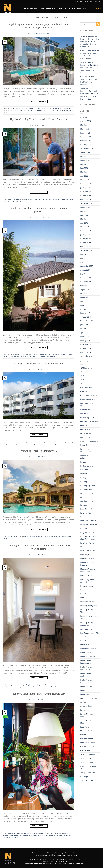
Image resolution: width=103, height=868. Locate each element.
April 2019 (84, 223)
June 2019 (84, 215)
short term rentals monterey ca (51, 687)
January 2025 (85, 133)
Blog (79, 8)
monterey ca (85, 555)
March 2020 (85, 180)
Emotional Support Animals (88, 457)
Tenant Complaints (88, 754)
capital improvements (89, 395)
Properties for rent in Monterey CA (39, 451)
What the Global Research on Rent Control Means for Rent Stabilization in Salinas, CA (90, 68)
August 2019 (85, 207)
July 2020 (84, 164)
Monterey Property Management (39, 442)
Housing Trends (86, 489)
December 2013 (86, 344)
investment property (51, 199)
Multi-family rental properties (87, 581)
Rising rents (85, 702)
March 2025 (85, 129)
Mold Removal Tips (88, 551)
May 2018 (84, 254)
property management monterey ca (28, 835)
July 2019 (84, 211)
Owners (72, 8)
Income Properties (87, 493)
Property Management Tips (89, 617)
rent (70, 835)
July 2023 (84, 156)
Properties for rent (88, 602)
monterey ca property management (19, 687)
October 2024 (85, 141)
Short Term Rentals (39, 108)
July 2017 (84, 274)
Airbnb (83, 384)
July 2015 (84, 293)
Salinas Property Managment (87, 722)
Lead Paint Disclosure (89, 525)
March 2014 (85, 337)
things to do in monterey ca (90, 767)
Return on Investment (89, 698)
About (87, 8)
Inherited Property (87, 501)
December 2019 (86, 192)
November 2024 (86, 137)
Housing (84, 482)
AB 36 (82, 376)
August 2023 (85, 152)
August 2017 (85, 270)
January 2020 (85, 188)
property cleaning (63, 199)
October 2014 (85, 317)
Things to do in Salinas (89, 773)
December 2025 (86, 117)
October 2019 (85, 199)
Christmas (84, 414)
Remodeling (85, 641)
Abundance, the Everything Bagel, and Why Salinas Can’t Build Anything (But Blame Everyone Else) (89, 94)
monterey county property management (39, 355)
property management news (48, 835)
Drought (84, 445)
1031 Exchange (86, 368)
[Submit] (98, 25)
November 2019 (86, 196)
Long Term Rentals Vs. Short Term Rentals (89, 538)
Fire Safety (84, 470)
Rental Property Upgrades (86, 681)
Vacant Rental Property (89, 780)
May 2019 (84, 219)
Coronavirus (85, 429)
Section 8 (84, 735)
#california (53, 833)
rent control (85, 645)
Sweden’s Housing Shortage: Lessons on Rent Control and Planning (89, 81)
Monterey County (87, 559)
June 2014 (84, 325)
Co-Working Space (87, 418)
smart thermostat (87, 747)
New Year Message (87, 586)
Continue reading (39, 101)
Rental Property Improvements (86, 662)
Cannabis (84, 392)
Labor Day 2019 (86, 509)
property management (50, 537)
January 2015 (85, 313)
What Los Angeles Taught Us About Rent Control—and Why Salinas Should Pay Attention (90, 55)
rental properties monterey (60, 444)
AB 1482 (83, 372)
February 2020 (86, 184)
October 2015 (85, 286)
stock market (85, 751)
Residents (62, 8)
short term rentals (51, 357)
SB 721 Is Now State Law (89, 731)
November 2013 (86, 348)
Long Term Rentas (14, 685)
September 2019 (87, 203)
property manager (63, 835)
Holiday (83, 478)
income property (39, 199)
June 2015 (84, 297)
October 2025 (85, 121)
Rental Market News (88, 657)
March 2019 (85, 227)
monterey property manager (58, 442)
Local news (84, 529)
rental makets (62, 537)
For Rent (67, 833)
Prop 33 (83, 598)
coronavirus (30, 199)
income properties (29, 537)
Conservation (85, 425)
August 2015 (85, 290)
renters (16, 837)
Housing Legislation (88, 486)
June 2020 (84, 168)
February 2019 (86, 231)
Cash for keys (85, 410)
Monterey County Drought (87, 564)
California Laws (86, 388)
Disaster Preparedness (89, 441)
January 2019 (85, 235)
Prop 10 (83, 594)
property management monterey (22, 444)
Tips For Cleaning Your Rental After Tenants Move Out (39, 119)
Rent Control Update (27, 108)
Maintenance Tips (14, 199)
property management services (42, 444)
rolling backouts (86, 706)
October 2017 (85, 262)
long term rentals (31, 685)
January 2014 (85, 341)
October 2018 (85, 246)
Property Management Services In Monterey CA (39, 363)
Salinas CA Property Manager (88, 715)
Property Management (16, 442)
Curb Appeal (85, 437)
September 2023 (87, 149)
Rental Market (13, 537)
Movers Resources (87, 576)
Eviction (83, 462)
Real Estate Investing (88, 629)
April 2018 (84, 258)
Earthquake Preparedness (86, 450)
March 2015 (85, 305)
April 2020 (84, 176)
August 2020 (85, 160)
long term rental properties (60, 108)
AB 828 (83, 380)
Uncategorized (86, 777)
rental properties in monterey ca (21, 110)
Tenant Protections (88, 758)
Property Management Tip (89, 611)
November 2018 (86, 243)
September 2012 (87, 356)
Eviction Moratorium (88, 466)
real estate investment (89, 637)
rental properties (8, 837)
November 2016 (86, 278)
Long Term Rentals (15, 108)
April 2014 (84, 333)
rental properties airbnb (59, 355)
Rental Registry (86, 686)
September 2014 (87, 321)
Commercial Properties (89, 421)
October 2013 (85, 352)
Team (47, 33)
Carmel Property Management (87, 405)
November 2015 (86, 282)
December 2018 (86, 239)
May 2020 (84, 172)
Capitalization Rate (87, 399)
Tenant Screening (87, 762)
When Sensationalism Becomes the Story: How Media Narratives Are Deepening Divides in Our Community (90, 41)
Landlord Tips (86, 513)
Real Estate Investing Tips (90, 633)
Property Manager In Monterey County (88, 624)
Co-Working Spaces (48, 8)
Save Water (85, 727)
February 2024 (86, 145)
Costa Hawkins (86, 433)
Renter (83, 690)
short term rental (22, 357)
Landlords (84, 517)
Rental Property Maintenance (86, 668)
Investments (39, 537)
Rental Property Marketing (86, 675)
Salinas (83, 710)
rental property (16, 201)
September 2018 (87, 250)
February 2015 (86, 309)
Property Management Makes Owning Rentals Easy (39, 694)
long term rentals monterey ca (46, 685)
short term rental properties (57, 110)
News (82, 590)
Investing (84, 505)
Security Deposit (87, 739)
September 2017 (87, 266)
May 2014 (84, 329)
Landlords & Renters (88, 521)
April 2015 (84, 301)
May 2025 (84, 125)
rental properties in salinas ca (40, 110)
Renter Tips (85, 694)
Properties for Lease (31, 8)
